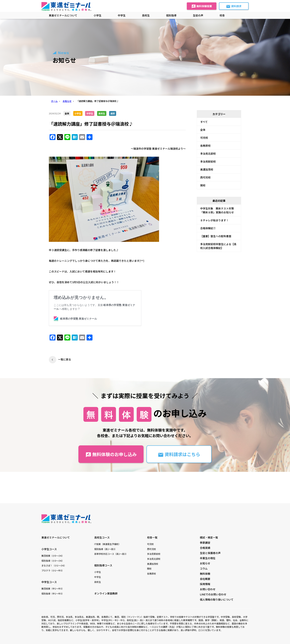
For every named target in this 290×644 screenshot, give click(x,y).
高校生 (98, 582)
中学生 (98, 577)
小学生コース (49, 549)
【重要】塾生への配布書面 (216, 236)
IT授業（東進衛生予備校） (108, 544)
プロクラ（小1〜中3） (53, 570)
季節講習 (205, 543)
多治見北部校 (208, 154)
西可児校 (205, 177)
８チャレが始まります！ (215, 220)
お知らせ (205, 563)
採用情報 (205, 584)
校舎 (222, 15)
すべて (204, 122)
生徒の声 (198, 15)
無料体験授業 (202, 6)
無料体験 (205, 574)
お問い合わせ (208, 589)
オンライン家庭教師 (106, 593)
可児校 (204, 138)
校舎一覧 (152, 537)
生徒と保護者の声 (210, 553)
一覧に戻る (65, 359)
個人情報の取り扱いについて (217, 599)
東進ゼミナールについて (63, 15)
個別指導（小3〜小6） (53, 561)
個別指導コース (103, 565)
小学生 (98, 572)
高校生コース (102, 537)
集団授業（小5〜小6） (53, 556)
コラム (204, 568)
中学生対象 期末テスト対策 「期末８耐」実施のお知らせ (218, 210)
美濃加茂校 (207, 169)
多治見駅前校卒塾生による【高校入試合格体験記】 (218, 246)
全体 (203, 130)
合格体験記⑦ (208, 228)
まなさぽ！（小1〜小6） (54, 565)
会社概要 (205, 579)
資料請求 (234, 6)
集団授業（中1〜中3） (53, 588)
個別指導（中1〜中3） (53, 593)
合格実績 (205, 548)
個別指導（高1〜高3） (106, 549)
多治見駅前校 (208, 161)
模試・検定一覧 (209, 537)
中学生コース (49, 582)
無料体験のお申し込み (111, 454)
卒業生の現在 (208, 558)
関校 (203, 185)
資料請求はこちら (179, 454)
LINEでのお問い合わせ (213, 594)
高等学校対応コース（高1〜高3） (111, 554)
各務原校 (205, 146)
